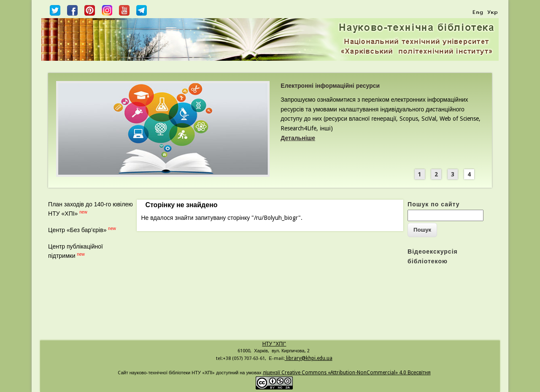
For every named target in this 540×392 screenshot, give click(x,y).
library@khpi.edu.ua (309, 358)
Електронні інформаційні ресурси (330, 86)
